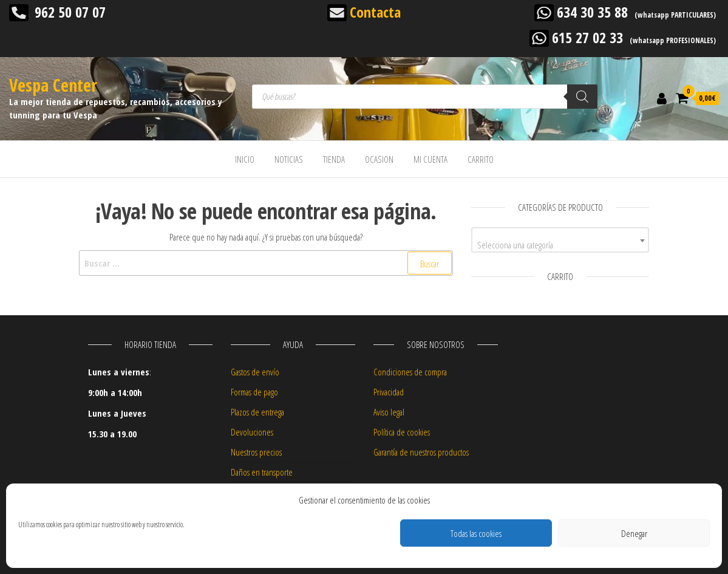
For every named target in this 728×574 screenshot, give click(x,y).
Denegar (634, 533)
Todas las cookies (476, 533)
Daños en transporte (262, 472)
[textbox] (560, 244)
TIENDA (334, 159)
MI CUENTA (430, 159)
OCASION (379, 159)
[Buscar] (582, 97)
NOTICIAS (289, 159)
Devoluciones (252, 432)
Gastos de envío (255, 372)
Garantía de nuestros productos (421, 452)
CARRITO (481, 159)
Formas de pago (254, 392)
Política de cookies (402, 432)
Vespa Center (53, 85)
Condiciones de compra (410, 372)
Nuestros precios (256, 452)
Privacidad (389, 392)
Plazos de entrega (257, 412)
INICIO (245, 159)
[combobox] (560, 240)
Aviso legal (389, 412)
